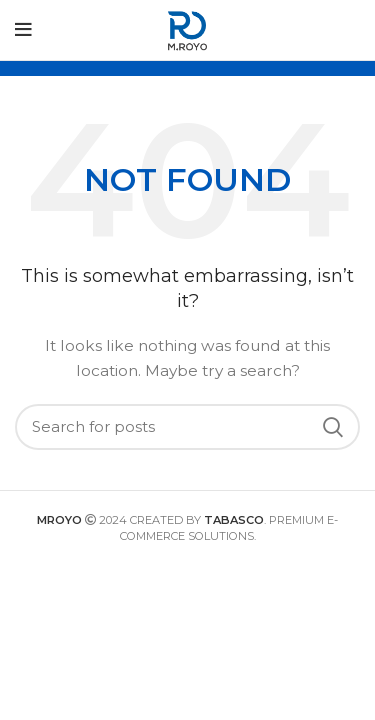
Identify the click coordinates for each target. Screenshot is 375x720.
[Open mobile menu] (23, 30)
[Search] (187, 427)
